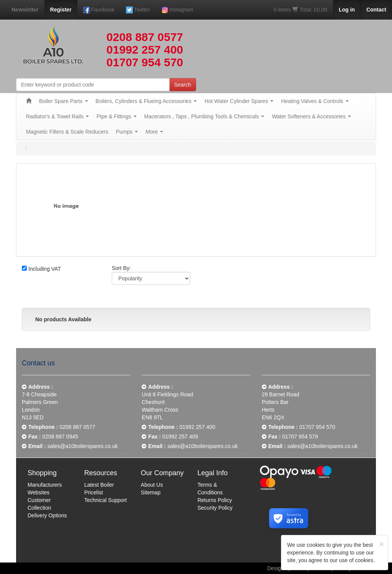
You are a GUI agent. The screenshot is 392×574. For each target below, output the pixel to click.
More (154, 132)
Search (183, 85)
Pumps (127, 132)
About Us (152, 485)
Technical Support (105, 500)
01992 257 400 (145, 50)
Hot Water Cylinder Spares (239, 101)
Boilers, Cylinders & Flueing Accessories (146, 101)
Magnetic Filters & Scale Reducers (67, 132)
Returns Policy (215, 500)
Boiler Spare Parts (64, 101)
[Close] (382, 544)
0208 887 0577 (145, 37)
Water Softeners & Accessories (311, 116)
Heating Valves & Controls (315, 101)
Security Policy (215, 508)
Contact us (38, 363)
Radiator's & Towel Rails (57, 116)
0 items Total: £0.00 (301, 10)
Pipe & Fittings (116, 116)
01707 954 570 (145, 62)
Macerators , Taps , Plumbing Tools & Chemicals (204, 116)
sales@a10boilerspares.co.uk (83, 446)
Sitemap (151, 492)
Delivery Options (47, 515)
